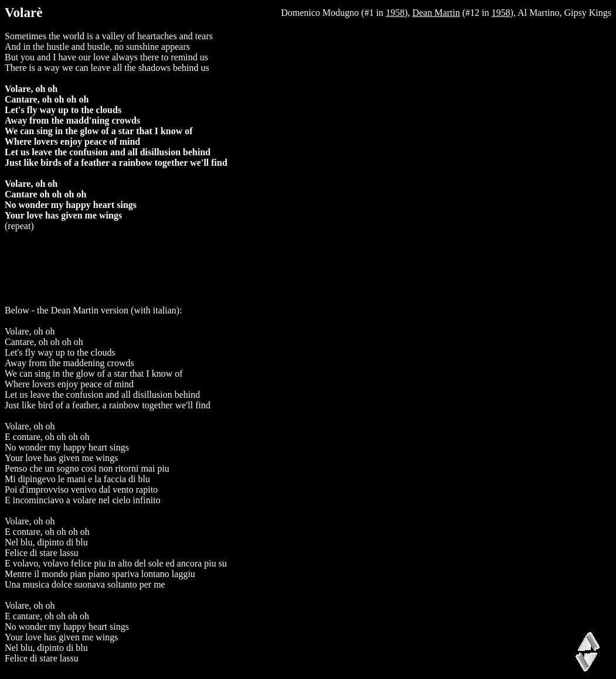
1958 (395, 13)
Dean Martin (436, 13)
